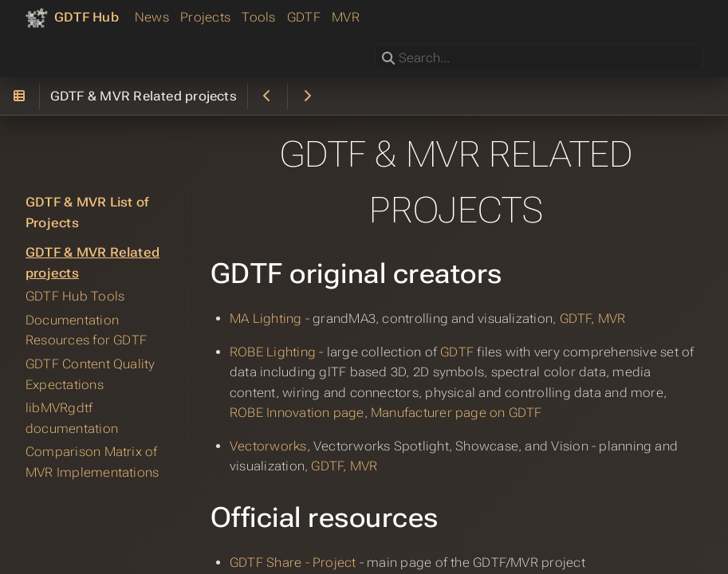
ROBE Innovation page (297, 413)
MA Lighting (266, 318)
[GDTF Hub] (72, 18)
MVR (346, 17)
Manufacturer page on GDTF (456, 413)
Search (376, 45)
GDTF (304, 17)
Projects (205, 17)
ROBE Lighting (273, 352)
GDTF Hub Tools (75, 296)
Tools (258, 17)
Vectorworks (268, 446)
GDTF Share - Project (293, 562)
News (152, 17)
